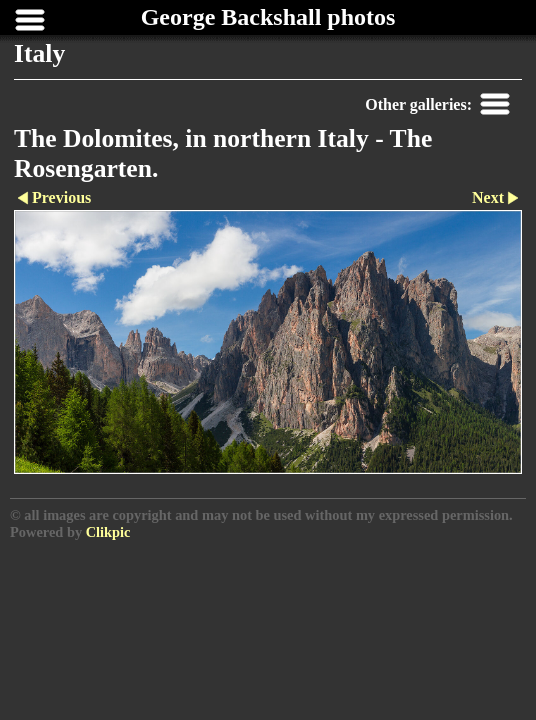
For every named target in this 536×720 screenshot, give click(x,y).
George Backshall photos (268, 17)
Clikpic (108, 532)
